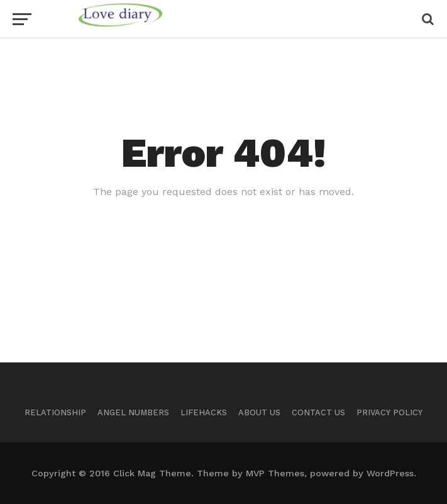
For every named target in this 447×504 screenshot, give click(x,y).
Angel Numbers (133, 412)
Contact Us (318, 412)
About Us (259, 412)
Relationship (55, 412)
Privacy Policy (389, 412)
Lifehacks (204, 412)
